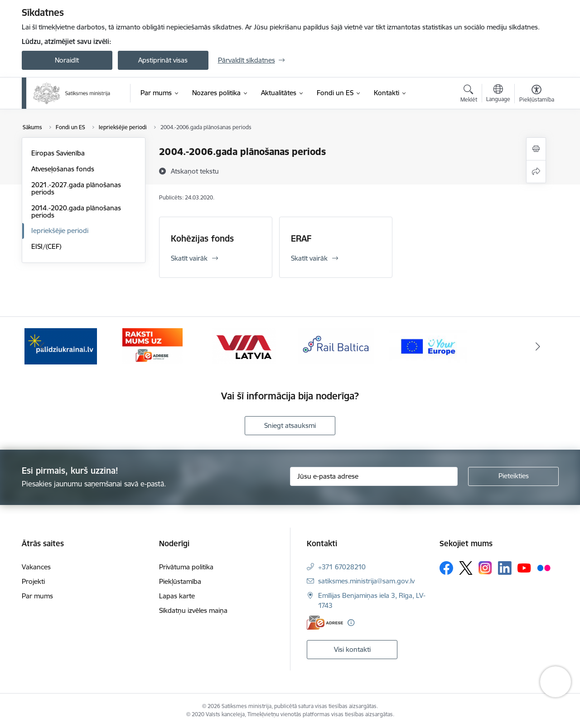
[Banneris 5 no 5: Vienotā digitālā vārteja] (428, 346)
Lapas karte (177, 596)
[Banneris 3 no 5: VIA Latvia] (244, 346)
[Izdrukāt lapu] (536, 149)
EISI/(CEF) (46, 246)
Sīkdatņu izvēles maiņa (193, 610)
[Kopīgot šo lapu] (536, 172)
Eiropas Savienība (58, 153)
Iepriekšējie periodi (60, 231)
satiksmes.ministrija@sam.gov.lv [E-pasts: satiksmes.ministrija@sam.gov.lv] (366, 581)
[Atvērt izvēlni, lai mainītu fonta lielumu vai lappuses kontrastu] (537, 95)
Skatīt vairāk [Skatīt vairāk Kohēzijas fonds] (189, 258)
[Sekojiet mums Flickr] (544, 568)
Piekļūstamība (180, 581)
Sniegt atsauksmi (290, 425)
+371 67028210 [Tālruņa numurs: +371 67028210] (342, 567)
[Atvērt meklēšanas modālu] (469, 95)
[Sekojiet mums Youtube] (524, 568)
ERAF (301, 238)
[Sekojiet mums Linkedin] (505, 568)
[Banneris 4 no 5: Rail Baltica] (336, 346)
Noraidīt (67, 60)
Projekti (33, 581)
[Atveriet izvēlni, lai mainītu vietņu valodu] (498, 94)
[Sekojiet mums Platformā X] (466, 568)
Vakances (36, 567)
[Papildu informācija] (351, 623)
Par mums (37, 596)
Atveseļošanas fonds (63, 169)
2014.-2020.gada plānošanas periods (76, 211)
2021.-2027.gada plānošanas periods (76, 188)
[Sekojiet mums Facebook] (446, 568)
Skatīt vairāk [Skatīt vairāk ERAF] (309, 258)
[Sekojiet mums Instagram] (485, 568)
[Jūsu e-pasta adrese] (374, 476)
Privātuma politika (186, 567)
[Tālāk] (538, 346)
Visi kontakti (352, 649)
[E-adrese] (325, 623)
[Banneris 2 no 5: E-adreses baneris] (152, 346)
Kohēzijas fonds (202, 238)
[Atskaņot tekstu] (195, 171)
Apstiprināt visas (163, 60)
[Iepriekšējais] (43, 346)
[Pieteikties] (513, 476)
